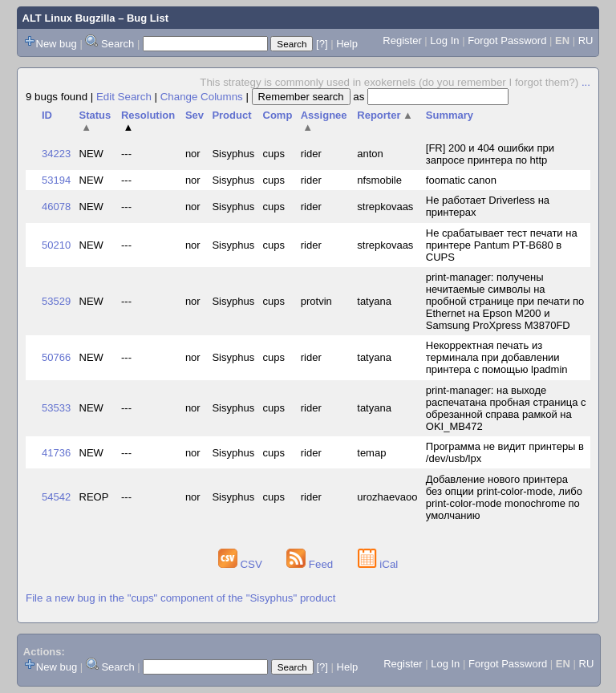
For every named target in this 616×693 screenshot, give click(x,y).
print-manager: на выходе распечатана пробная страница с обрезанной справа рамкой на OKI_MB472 (506, 408)
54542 (56, 497)
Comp (278, 115)
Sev (195, 115)
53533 (56, 408)
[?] (322, 44)
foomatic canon (461, 180)
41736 (56, 453)
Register (402, 41)
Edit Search (124, 97)
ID (47, 115)
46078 (56, 207)
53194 (56, 180)
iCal (378, 564)
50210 (56, 245)
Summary (450, 115)
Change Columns (202, 97)
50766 (56, 357)
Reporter (385, 115)
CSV (242, 564)
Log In (444, 41)
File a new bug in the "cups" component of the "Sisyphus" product (180, 598)
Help (347, 44)
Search (118, 44)
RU (586, 41)
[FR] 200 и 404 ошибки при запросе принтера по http (490, 154)
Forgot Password (507, 41)
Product (231, 115)
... (586, 82)
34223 (56, 154)
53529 (56, 301)
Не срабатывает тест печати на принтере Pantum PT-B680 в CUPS (502, 245)
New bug (57, 44)
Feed (311, 564)
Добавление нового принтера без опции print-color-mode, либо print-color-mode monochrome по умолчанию (504, 497)
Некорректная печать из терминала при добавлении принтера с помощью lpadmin (497, 357)
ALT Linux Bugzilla (69, 18)
